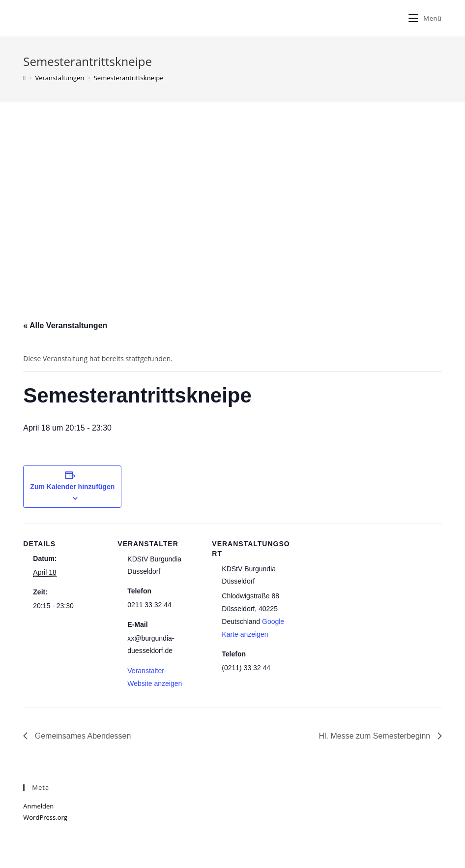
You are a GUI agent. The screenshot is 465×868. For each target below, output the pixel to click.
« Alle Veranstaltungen (65, 325)
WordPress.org (45, 817)
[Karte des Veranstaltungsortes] (358, 591)
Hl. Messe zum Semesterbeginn (375, 736)
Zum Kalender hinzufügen (72, 487)
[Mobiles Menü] (425, 18)
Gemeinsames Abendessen (82, 736)
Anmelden (38, 806)
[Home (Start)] (24, 78)
